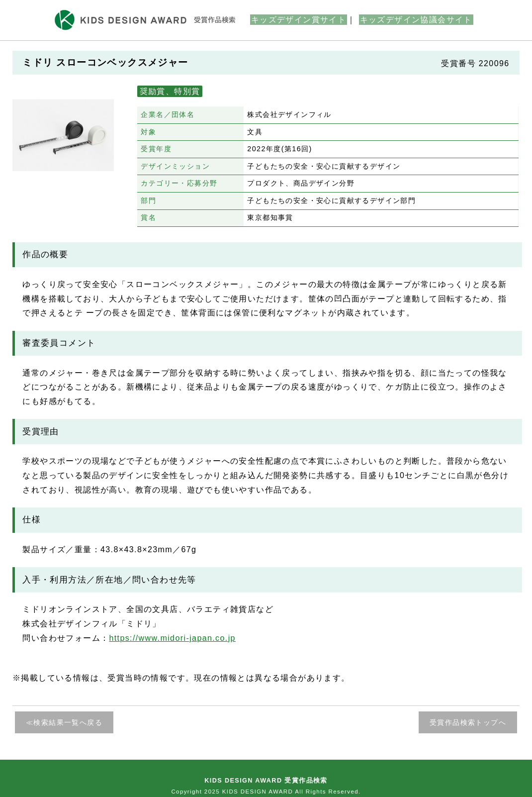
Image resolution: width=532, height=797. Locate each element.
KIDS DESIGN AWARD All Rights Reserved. (292, 792)
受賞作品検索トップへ (468, 722)
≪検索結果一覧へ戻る (64, 722)
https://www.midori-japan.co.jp (172, 638)
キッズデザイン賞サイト (299, 20)
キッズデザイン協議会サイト (416, 20)
